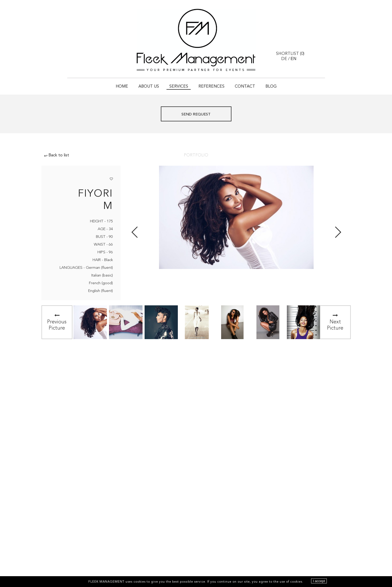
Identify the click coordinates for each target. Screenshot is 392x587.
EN (294, 59)
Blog (271, 87)
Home (122, 87)
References (211, 87)
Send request (196, 115)
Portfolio (196, 155)
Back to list (57, 155)
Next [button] (338, 232)
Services (179, 87)
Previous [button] (135, 232)
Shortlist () (290, 54)
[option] (90, 322)
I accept (319, 581)
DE (284, 59)
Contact (245, 87)
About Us (149, 87)
